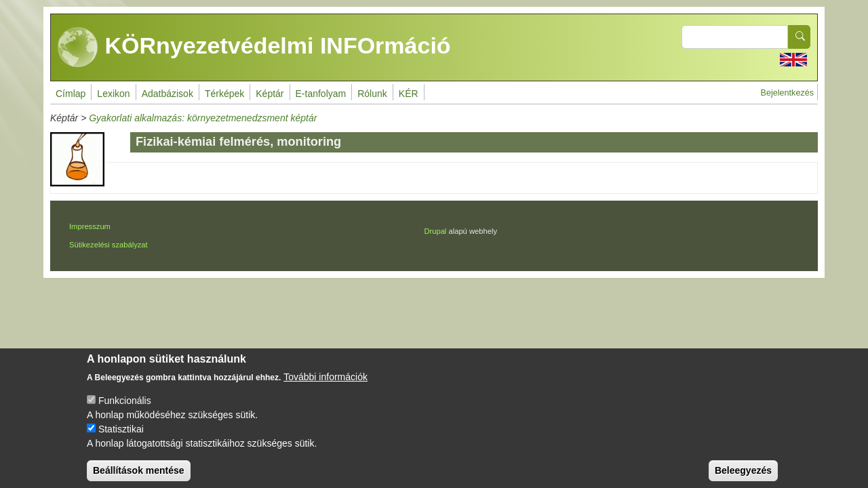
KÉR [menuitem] (409, 94)
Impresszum (90, 226)
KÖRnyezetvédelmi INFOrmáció (254, 47)
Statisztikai (121, 439)
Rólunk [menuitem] (372, 94)
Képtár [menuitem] (270, 94)
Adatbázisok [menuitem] (167, 94)
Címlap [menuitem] (71, 94)
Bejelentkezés (787, 93)
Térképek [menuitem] (224, 94)
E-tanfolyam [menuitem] (321, 94)
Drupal (435, 231)
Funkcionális (125, 411)
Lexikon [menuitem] (113, 94)
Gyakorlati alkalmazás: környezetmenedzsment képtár (203, 118)
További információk (325, 387)
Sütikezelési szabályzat (108, 245)
